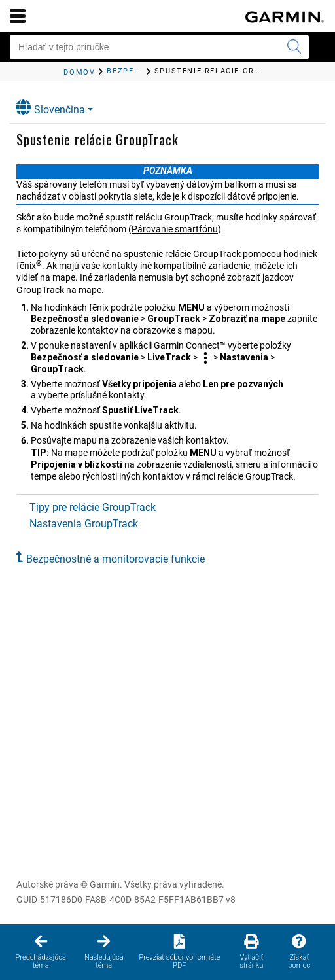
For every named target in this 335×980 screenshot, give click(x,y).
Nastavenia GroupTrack (84, 524)
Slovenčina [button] (50, 108)
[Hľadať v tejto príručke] (159, 47)
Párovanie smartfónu (175, 229)
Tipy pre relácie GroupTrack (93, 507)
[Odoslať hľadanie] (294, 47)
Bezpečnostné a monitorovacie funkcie (115, 559)
